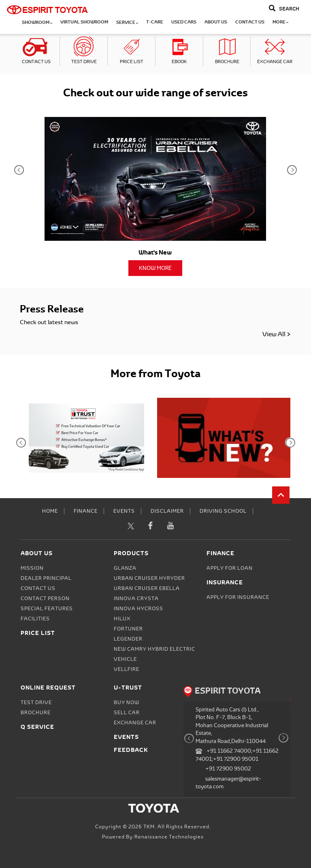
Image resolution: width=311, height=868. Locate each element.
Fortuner (128, 629)
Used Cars (184, 22)
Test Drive (84, 62)
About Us (216, 22)
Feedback (131, 750)
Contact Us (250, 22)
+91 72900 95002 (228, 769)
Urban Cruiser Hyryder (149, 578)
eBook (179, 62)
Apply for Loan (230, 568)
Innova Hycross (138, 609)
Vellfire (127, 669)
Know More (155, 268)
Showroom (37, 22)
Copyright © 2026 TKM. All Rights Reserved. (153, 827)
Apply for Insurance (238, 597)
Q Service (37, 727)
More (280, 22)
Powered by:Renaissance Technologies (153, 837)
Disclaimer (167, 511)
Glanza (125, 568)
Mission (32, 568)
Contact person (45, 598)
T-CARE (155, 22)
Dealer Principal (46, 578)
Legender (128, 639)
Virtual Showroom (84, 22)
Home (50, 511)
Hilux (122, 619)
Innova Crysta (136, 598)
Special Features (47, 609)
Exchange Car (275, 62)
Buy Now (127, 702)
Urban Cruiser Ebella (147, 588)
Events (124, 511)
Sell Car (127, 713)
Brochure (227, 62)
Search (289, 9)
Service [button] (127, 22)
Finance (86, 511)
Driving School (223, 511)
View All (277, 334)
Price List (132, 62)
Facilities (35, 619)
